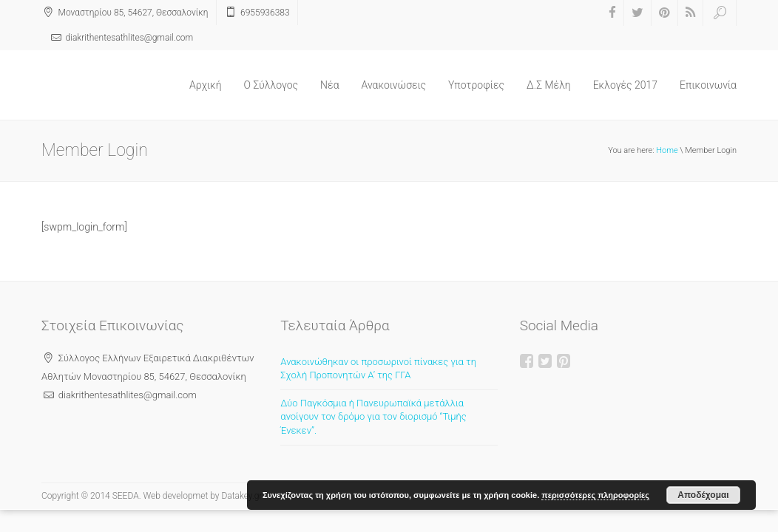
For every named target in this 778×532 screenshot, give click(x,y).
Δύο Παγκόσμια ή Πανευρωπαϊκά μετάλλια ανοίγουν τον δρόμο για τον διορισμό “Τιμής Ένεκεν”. (373, 417)
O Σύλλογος (271, 85)
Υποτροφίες (476, 85)
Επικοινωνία (708, 85)
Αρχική (206, 85)
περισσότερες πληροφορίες (595, 495)
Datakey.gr (241, 496)
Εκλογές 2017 (625, 85)
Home (667, 150)
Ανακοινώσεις (394, 85)
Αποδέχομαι (703, 495)
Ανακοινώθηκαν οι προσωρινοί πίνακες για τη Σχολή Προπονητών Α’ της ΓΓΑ (378, 369)
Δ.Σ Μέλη (549, 85)
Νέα (329, 85)
